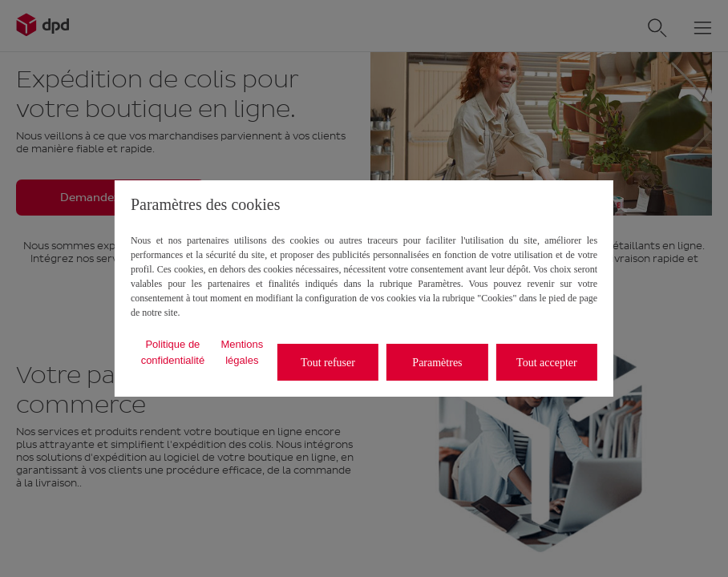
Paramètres (437, 363)
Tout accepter (547, 363)
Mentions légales (242, 352)
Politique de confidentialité (173, 352)
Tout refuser (328, 363)
